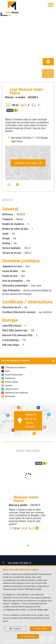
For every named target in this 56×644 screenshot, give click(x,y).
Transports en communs (15, 367)
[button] (28, 361)
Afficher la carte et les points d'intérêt (27, 421)
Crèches (9, 385)
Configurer (17, 629)
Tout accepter (30, 636)
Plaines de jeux (11, 382)
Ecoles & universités (14, 375)
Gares (8, 371)
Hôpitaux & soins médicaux (16, 393)
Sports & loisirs (12, 389)
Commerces (10, 378)
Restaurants (10, 396)
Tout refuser (42, 629)
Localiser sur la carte (28, 163)
